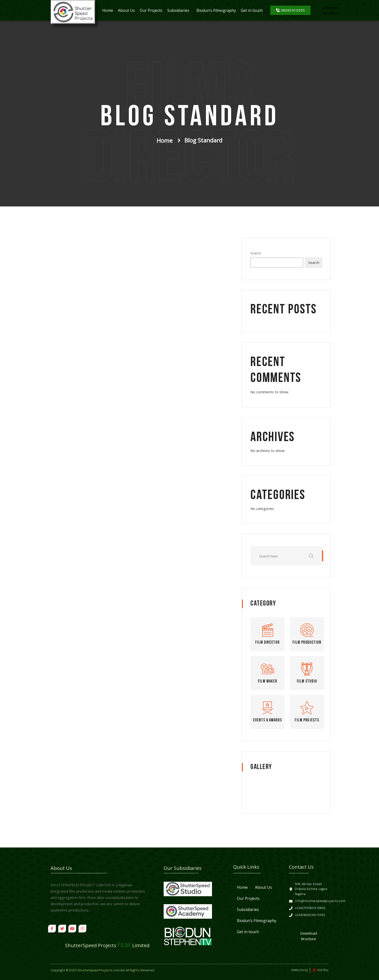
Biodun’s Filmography (216, 10)
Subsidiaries (178, 10)
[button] (179, 10)
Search (256, 253)
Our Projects (151, 10)
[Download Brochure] (309, 936)
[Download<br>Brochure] (330, 10)
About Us (126, 10)
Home (108, 10)
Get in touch (252, 10)
